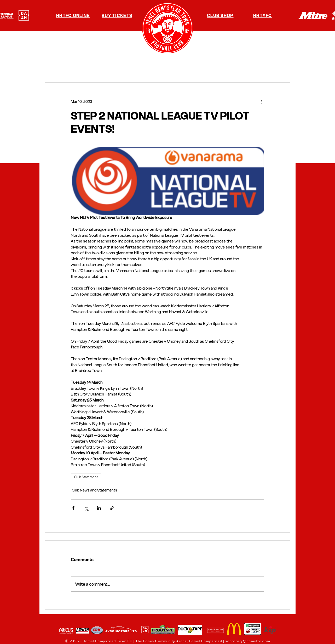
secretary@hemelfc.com (248, 641)
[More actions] (261, 101)
